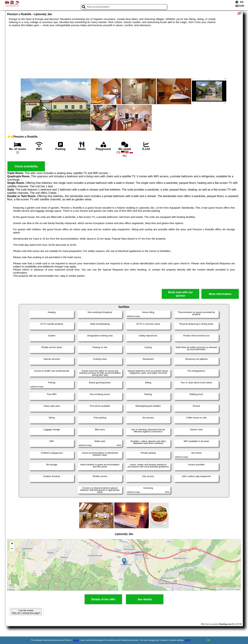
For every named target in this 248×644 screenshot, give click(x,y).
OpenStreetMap (233, 589)
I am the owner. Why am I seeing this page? (26, 612)
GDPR (188, 640)
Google (76, 640)
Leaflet (220, 589)
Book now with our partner (181, 294)
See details (145, 599)
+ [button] (12, 544)
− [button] (12, 549)
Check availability (26, 166)
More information (220, 294)
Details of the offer (103, 599)
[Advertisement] (124, 53)
